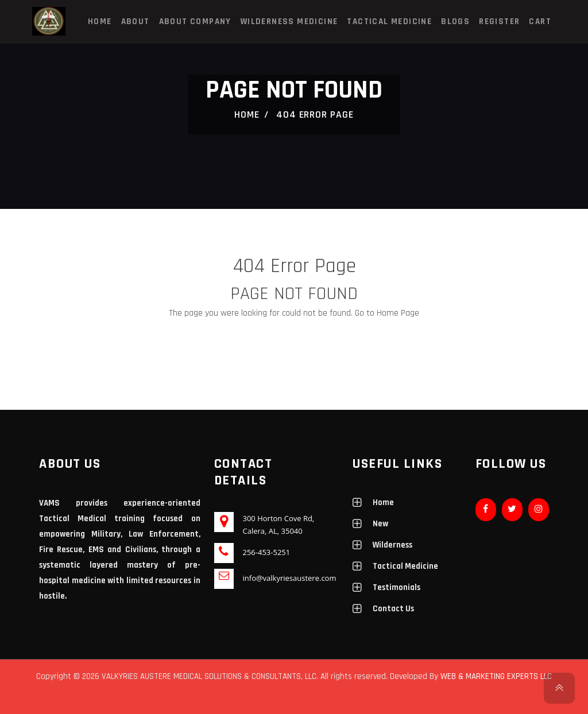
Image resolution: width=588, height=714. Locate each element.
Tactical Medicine (389, 22)
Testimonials (396, 587)
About (136, 22)
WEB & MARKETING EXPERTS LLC (496, 676)
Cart (540, 22)
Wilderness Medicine (289, 22)
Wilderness (392, 545)
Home (100, 22)
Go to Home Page (387, 313)
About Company (195, 22)
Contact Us (393, 609)
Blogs (455, 22)
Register (499, 22)
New (380, 524)
